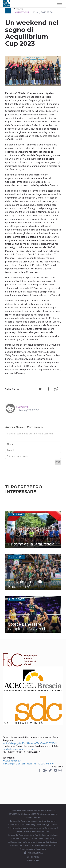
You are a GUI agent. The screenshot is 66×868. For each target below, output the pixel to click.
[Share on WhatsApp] (57, 389)
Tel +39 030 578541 (46, 743)
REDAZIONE (22, 407)
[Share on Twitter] (40, 389)
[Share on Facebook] (48, 389)
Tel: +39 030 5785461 (43, 764)
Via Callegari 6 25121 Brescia (17, 764)
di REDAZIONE (22, 12)
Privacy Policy (33, 860)
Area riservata (33, 853)
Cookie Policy (33, 857)
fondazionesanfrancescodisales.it (20, 749)
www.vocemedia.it (12, 761)
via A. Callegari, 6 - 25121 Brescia (19, 743)
